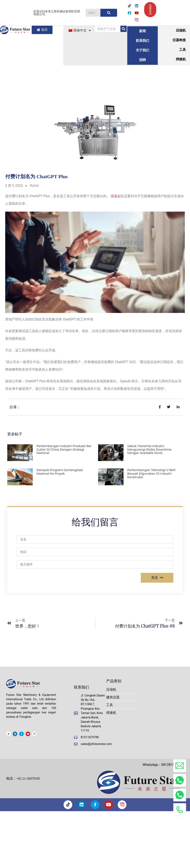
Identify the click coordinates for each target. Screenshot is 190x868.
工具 (182, 50)
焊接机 (181, 59)
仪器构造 (179, 40)
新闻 (142, 31)
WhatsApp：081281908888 (163, 765)
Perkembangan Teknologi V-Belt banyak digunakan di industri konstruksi (151, 474)
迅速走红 (117, 196)
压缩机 (181, 30)
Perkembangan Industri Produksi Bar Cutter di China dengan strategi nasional (64, 450)
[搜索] (109, 13)
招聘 (142, 60)
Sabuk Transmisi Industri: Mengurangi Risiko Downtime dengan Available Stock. (149, 450)
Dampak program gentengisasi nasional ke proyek (60, 472)
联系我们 (142, 41)
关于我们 (142, 50)
